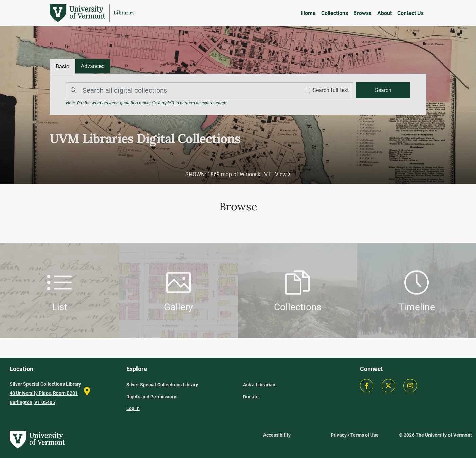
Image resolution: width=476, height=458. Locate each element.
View (283, 174)
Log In (133, 408)
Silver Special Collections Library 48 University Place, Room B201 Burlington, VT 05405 (45, 393)
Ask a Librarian (259, 385)
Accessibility (277, 435)
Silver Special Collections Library (162, 385)
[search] (383, 90)
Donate (251, 397)
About (385, 13)
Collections (335, 13)
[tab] (93, 66)
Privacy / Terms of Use (355, 435)
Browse (363, 13)
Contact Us (410, 13)
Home (308, 13)
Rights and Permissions (152, 397)
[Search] (181, 90)
